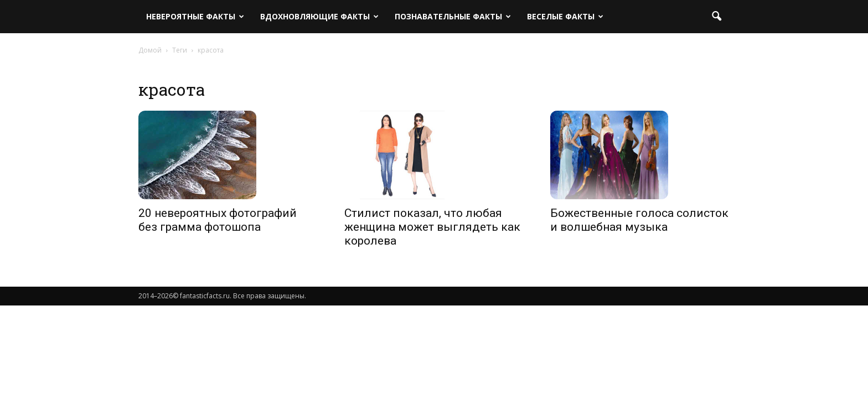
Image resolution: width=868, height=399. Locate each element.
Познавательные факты (453, 16)
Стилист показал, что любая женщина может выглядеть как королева (432, 227)
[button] (716, 17)
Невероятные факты (195, 16)
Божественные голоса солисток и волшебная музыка (639, 220)
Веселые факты (565, 16)
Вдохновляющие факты (319, 16)
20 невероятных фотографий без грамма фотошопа (218, 220)
